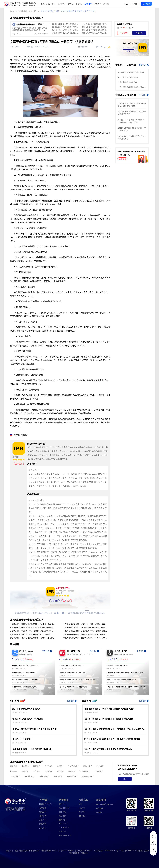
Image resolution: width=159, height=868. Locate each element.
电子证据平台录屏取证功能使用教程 (73, 673)
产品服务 (50, 4)
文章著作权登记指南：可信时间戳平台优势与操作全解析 (32, 628)
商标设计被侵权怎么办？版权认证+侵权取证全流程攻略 (66, 33)
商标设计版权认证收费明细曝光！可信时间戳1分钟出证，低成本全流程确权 (96, 30)
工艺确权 (37, 771)
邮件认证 (62, 820)
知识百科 (88, 4)
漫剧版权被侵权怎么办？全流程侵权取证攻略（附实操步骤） (66, 27)
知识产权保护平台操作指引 (128, 77)
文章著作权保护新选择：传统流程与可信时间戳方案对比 (85, 631)
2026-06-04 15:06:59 (91, 713)
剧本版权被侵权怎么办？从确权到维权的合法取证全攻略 (96, 33)
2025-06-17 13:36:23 (19, 733)
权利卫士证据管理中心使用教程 (26, 709)
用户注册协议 (74, 853)
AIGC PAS (63, 824)
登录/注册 (146, 4)
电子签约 (62, 816)
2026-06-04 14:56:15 (91, 743)
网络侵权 (25, 766)
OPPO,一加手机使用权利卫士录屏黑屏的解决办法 (34, 729)
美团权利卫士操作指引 (22, 739)
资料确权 (25, 771)
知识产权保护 (73, 766)
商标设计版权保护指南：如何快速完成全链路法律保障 (96, 27)
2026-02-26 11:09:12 (19, 713)
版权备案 (13, 771)
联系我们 (43, 812)
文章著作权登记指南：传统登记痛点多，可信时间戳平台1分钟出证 (86, 638)
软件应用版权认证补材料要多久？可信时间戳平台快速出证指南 (66, 30)
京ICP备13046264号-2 (83, 851)
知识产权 (62, 812)
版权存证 (37, 766)
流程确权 (48, 771)
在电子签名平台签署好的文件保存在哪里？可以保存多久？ (127, 687)
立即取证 (82, 816)
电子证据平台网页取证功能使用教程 (73, 687)
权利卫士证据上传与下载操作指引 (25, 665)
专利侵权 (100, 766)
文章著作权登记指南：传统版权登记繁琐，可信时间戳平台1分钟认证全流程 (86, 624)
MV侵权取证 (72, 776)
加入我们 (43, 828)
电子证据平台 (64, 808)
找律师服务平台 (65, 836)
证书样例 (105, 804)
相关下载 (100, 808)
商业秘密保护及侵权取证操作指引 (131, 72)
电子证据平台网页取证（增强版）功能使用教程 (78, 680)
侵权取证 (48, 766)
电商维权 (72, 771)
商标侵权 (13, 766)
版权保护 (60, 766)
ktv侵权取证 (58, 776)
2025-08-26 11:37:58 (19, 723)
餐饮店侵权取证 (88, 776)
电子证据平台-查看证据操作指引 (72, 665)
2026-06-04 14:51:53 (91, 753)
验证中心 (79, 4)
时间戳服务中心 (45, 804)
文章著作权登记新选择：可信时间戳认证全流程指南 (30, 634)
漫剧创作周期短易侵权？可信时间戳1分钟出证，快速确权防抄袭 (66, 24)
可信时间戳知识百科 (27, 11)
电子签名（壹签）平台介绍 (117, 665)
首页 (42, 4)
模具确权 (60, 771)
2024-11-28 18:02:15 (19, 753)
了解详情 (54, 601)
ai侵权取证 (99, 771)
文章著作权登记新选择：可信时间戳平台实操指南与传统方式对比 (32, 631)
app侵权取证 (15, 776)
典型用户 (43, 816)
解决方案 (61, 4)
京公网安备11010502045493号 (106, 851)
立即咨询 (122, 159)
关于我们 (107, 4)
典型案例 (98, 4)
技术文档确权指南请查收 (127, 82)
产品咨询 (124, 33)
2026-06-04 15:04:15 (91, 733)
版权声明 (43, 824)
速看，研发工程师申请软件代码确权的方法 (132, 87)
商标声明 (43, 820)
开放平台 (70, 4)
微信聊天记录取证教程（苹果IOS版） (27, 680)
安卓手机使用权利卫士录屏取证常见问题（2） (33, 749)
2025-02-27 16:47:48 (19, 743)
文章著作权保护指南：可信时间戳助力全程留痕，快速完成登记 (69, 11)
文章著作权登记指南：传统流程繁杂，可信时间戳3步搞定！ (32, 624)
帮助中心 (100, 812)
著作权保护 (88, 766)
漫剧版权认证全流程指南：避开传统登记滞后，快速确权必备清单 (96, 24)
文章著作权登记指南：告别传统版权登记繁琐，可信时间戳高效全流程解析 (86, 634)
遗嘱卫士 (62, 832)
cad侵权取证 (44, 776)
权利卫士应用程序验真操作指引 (24, 673)
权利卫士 (62, 804)
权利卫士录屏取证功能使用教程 (24, 687)
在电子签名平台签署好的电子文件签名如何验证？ (126, 673)
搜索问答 (139, 33)
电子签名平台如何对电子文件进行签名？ (122, 680)
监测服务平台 (64, 828)
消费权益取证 (85, 771)
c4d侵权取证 (29, 776)
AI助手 (135, 4)
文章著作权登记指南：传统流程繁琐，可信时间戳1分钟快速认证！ (32, 638)
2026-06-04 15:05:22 (91, 723)
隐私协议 (85, 853)
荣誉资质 (43, 808)
